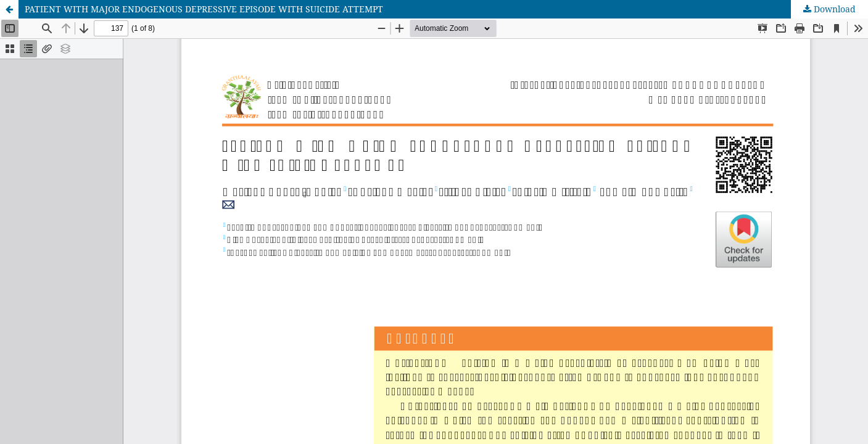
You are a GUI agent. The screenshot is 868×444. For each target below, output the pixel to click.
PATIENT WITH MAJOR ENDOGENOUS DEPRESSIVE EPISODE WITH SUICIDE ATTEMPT (204, 9)
